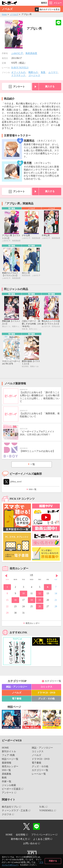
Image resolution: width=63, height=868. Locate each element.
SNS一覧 (33, 489)
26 (40, 606)
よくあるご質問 (41, 839)
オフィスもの (18, 72)
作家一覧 (7, 781)
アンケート (19, 87)
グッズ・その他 (46, 699)
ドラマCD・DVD (46, 693)
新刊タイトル (9, 751)
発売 (44, 3)
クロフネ (7, 814)
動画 (4, 778)
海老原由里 (31, 53)
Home (4, 14)
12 (40, 593)
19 (40, 600)
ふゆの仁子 (17, 53)
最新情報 (7, 763)
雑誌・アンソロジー (17, 687)
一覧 (33, 464)
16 (15, 600)
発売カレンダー (33, 623)
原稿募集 (7, 774)
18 (32, 600)
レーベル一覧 (39, 774)
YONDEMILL (46, 811)
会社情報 (20, 835)
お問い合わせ (30, 843)
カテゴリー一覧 (53, 681)
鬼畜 (43, 72)
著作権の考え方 (19, 839)
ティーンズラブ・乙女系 (15, 811)
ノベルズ (14, 14)
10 (24, 593)
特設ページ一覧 (10, 759)
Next (57, 576)
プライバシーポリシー (43, 835)
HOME (5, 748)
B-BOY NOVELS (20, 68)
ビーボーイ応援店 (11, 789)
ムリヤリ (53, 72)
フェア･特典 (8, 755)
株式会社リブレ (10, 807)
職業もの (33, 72)
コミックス (46, 687)
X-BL (42, 807)
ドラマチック (18, 75)
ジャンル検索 (9, 785)
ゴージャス (34, 75)
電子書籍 (17, 699)
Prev (6, 576)
